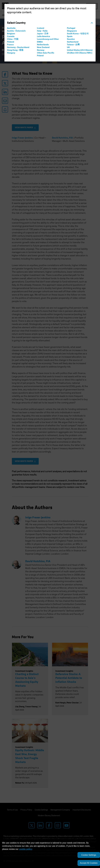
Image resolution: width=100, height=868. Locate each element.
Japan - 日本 (43, 34)
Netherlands (43, 45)
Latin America (43, 36)
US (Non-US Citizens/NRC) (80, 53)
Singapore (72, 31)
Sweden (71, 39)
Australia (11, 28)
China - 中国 (13, 39)
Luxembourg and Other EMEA (48, 40)
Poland (40, 56)
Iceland (41, 28)
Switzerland (73, 42)
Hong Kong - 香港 (15, 50)
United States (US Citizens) (80, 50)
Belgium (11, 34)
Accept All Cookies (89, 863)
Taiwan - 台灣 (73, 45)
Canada (11, 36)
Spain (70, 36)
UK (68, 47)
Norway (41, 50)
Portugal (71, 28)
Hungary (11, 53)
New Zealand (43, 47)
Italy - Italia (42, 31)
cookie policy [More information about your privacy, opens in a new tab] (26, 849)
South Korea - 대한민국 (78, 34)
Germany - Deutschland (18, 47)
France (10, 45)
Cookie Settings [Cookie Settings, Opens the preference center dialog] (89, 855)
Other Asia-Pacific (46, 53)
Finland (11, 42)
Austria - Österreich (16, 31)
